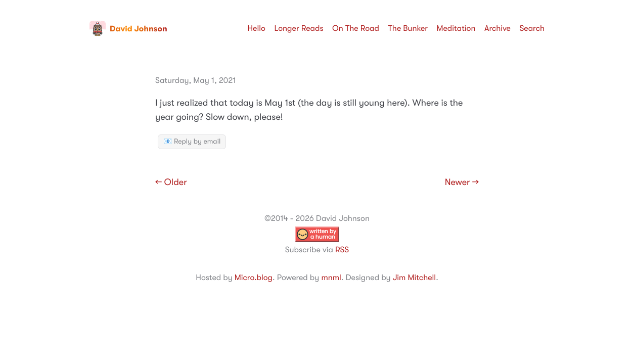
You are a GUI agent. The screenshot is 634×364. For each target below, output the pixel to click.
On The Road (356, 28)
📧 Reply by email (192, 142)
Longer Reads (299, 28)
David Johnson (128, 29)
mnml (331, 278)
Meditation (456, 28)
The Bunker (408, 28)
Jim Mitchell (414, 278)
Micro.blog (254, 278)
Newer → (462, 183)
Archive (497, 28)
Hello (256, 28)
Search (532, 28)
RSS (342, 250)
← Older (171, 183)
